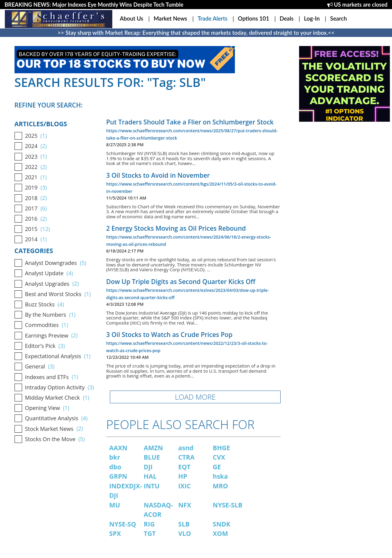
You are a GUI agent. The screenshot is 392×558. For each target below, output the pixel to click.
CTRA (186, 457)
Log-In (312, 18)
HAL (150, 476)
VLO (185, 533)
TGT (150, 533)
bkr (115, 457)
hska (220, 476)
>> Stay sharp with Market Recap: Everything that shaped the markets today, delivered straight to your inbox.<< (196, 33)
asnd (186, 448)
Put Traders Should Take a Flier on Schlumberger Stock (190, 122)
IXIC (184, 486)
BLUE (152, 457)
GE (217, 467)
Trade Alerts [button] (213, 18)
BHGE (221, 448)
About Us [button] (132, 18)
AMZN (153, 448)
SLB (184, 524)
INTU (152, 486)
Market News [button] (171, 18)
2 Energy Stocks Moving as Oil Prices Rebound (176, 228)
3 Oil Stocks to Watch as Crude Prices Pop (169, 335)
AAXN (118, 448)
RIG (149, 524)
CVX (219, 457)
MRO (220, 486)
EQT (184, 467)
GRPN (118, 476)
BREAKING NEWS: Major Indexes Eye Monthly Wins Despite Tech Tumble (94, 5)
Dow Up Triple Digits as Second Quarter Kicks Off (181, 282)
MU (115, 505)
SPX (115, 533)
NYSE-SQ (123, 524)
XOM (221, 533)
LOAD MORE (195, 397)
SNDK (222, 524)
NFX (185, 505)
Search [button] (339, 18)
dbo (115, 467)
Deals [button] (287, 18)
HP (183, 476)
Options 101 (254, 18)
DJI (148, 467)
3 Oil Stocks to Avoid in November (158, 175)
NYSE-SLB (228, 505)
